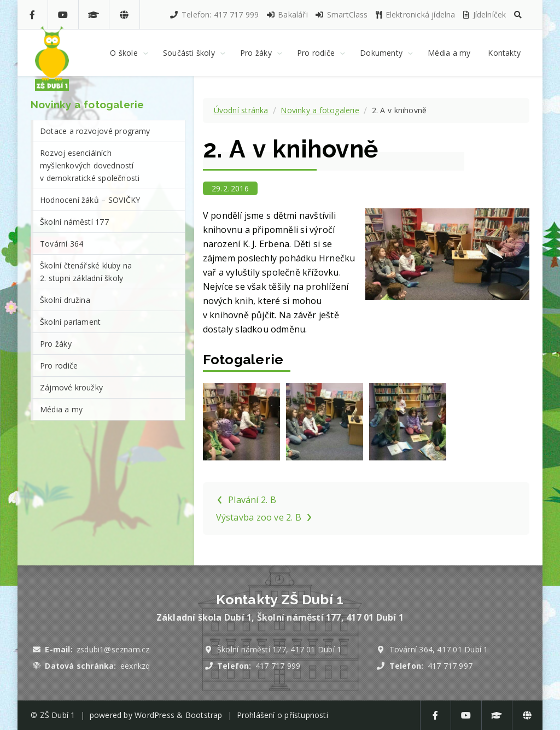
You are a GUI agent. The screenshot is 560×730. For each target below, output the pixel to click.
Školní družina (65, 300)
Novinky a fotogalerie (320, 110)
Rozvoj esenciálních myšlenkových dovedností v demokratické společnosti (90, 165)
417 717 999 (278, 666)
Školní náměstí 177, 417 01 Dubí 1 (279, 649)
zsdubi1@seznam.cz (113, 649)
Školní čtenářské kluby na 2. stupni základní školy (86, 272)
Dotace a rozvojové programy (95, 131)
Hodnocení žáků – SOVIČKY (90, 200)
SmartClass (341, 14)
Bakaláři (287, 14)
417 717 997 (450, 666)
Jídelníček (484, 14)
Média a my (61, 409)
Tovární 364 (62, 244)
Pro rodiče (59, 366)
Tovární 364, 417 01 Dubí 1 (439, 649)
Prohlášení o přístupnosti (282, 715)
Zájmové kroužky (71, 387)
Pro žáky (56, 344)
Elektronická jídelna (415, 14)
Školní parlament (70, 322)
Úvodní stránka (241, 110)
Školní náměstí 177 (74, 222)
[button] (518, 14)
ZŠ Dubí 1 (58, 715)
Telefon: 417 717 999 (214, 14)
